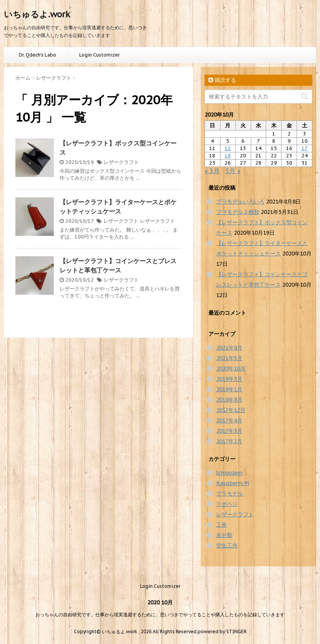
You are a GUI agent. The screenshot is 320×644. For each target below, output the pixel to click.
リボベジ (227, 504)
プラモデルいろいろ (240, 202)
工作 (222, 525)
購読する (222, 80)
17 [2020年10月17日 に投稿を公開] (305, 148)
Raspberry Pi (233, 483)
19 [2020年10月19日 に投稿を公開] (228, 156)
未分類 (224, 535)
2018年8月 (229, 400)
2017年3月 (229, 431)
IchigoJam (229, 473)
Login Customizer (99, 55)
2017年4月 (229, 420)
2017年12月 (231, 410)
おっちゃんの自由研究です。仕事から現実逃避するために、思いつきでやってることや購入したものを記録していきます (160, 615)
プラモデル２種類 (238, 212)
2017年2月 (229, 441)
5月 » (233, 171)
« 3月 (212, 171)
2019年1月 (229, 389)
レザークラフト (121, 162)
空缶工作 (227, 546)
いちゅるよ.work (37, 14)
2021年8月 (229, 348)
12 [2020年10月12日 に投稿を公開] (228, 148)
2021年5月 (229, 358)
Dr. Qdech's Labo (37, 55)
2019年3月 (229, 379)
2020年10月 (231, 369)
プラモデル (230, 494)
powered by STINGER (222, 631)
